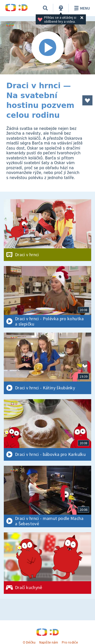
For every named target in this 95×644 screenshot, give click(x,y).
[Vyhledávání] (45, 8)
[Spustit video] (48, 48)
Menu (81, 8)
